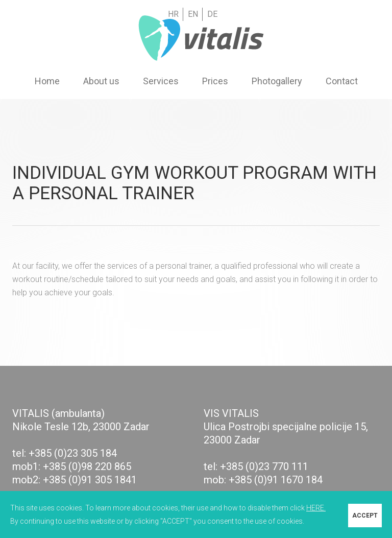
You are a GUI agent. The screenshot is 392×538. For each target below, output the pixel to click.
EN (193, 14)
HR (173, 14)
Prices (215, 81)
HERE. (316, 508)
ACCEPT (365, 514)
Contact (342, 81)
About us (101, 81)
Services (161, 81)
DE (212, 14)
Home (47, 81)
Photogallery (277, 81)
